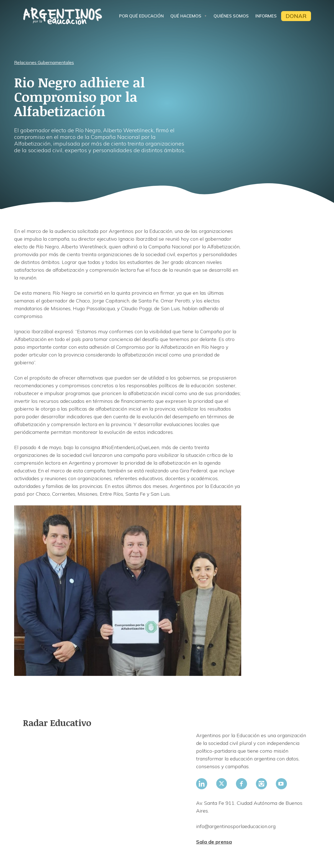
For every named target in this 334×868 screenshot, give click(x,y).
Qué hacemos (186, 16)
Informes (266, 16)
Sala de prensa (214, 842)
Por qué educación (141, 16)
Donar (296, 16)
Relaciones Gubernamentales (44, 62)
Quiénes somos (231, 16)
